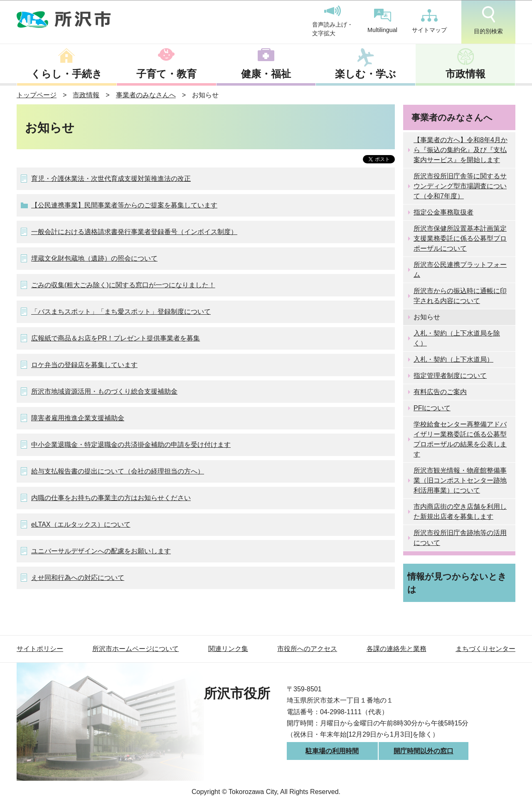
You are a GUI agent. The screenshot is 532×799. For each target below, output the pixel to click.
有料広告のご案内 (440, 392)
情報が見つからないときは (457, 583)
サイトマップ (429, 21)
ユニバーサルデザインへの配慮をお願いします (101, 551)
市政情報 (465, 74)
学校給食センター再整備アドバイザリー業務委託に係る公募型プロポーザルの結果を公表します (460, 439)
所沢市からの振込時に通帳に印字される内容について (460, 296)
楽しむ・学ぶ (366, 74)
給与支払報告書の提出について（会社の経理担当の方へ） (118, 471)
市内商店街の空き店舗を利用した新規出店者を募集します (460, 512)
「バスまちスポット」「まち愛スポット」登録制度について (121, 312)
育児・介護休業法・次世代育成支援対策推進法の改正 (111, 179)
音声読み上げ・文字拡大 (332, 21)
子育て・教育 (166, 74)
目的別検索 (488, 20)
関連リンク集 (228, 649)
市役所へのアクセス (307, 649)
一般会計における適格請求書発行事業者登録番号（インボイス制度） (134, 232)
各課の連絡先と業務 (397, 649)
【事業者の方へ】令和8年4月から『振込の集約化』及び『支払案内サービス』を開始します (461, 150)
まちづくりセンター (485, 649)
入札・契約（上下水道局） (453, 359)
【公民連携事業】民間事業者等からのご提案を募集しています (124, 205)
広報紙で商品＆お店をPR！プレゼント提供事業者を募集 (116, 338)
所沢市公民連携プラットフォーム (460, 270)
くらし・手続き (66, 74)
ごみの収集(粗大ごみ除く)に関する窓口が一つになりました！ (123, 285)
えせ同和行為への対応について (78, 578)
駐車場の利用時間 (332, 751)
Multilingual (382, 21)
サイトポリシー (40, 649)
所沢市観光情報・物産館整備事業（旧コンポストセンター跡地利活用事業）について (460, 480)
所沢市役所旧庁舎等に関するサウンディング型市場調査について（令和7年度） (460, 186)
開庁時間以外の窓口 (424, 751)
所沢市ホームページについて (135, 649)
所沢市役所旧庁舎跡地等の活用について (460, 538)
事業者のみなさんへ (146, 95)
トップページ (37, 95)
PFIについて (432, 408)
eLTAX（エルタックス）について (81, 524)
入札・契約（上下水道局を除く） (457, 338)
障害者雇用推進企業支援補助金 (78, 418)
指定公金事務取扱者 (443, 212)
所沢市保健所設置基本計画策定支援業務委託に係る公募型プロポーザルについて (460, 238)
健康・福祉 (266, 74)
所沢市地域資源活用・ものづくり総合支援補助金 (104, 391)
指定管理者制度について (450, 376)
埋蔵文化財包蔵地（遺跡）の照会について (94, 258)
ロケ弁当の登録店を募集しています (84, 365)
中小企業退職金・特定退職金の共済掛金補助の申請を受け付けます (131, 445)
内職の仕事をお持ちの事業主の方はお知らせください (111, 498)
